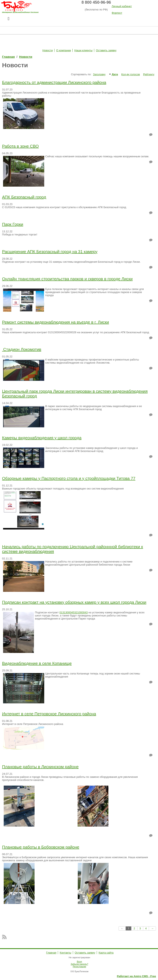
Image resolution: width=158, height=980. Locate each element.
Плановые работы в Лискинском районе (40, 767)
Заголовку (99, 74)
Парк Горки (13, 224)
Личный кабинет (122, 6)
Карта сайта (106, 953)
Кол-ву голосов (130, 74)
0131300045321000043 (74, 612)
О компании (64, 50)
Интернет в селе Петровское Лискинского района (49, 714)
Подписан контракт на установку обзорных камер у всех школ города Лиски (74, 602)
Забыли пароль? (79, 964)
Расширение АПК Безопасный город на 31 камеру (50, 252)
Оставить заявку (106, 50)
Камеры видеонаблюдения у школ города (42, 438)
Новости (48, 50)
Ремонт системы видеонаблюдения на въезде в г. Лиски (56, 322)
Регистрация (80, 966)
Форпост (117, 13)
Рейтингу (149, 74)
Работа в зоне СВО (20, 146)
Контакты (65, 953)
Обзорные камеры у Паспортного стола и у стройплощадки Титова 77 (69, 478)
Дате (115, 74)
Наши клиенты (83, 50)
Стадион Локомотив (22, 349)
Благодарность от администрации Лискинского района (54, 82)
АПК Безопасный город (24, 197)
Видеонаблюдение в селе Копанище (37, 663)
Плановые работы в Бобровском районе (41, 847)
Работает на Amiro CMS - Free (136, 976)
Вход (80, 962)
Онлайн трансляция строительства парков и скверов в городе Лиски (67, 279)
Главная (8, 57)
